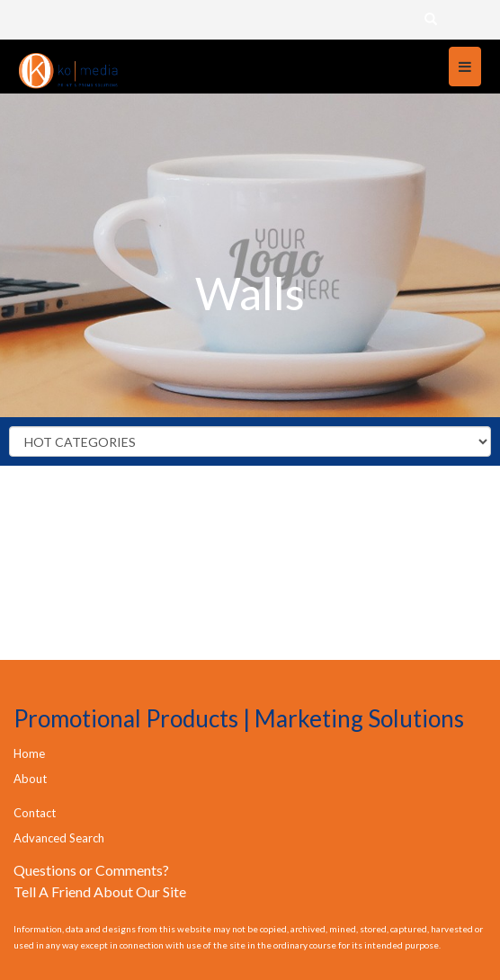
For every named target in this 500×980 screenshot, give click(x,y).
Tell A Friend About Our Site (100, 891)
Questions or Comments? (91, 870)
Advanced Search (59, 838)
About (30, 779)
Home (29, 753)
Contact (35, 813)
